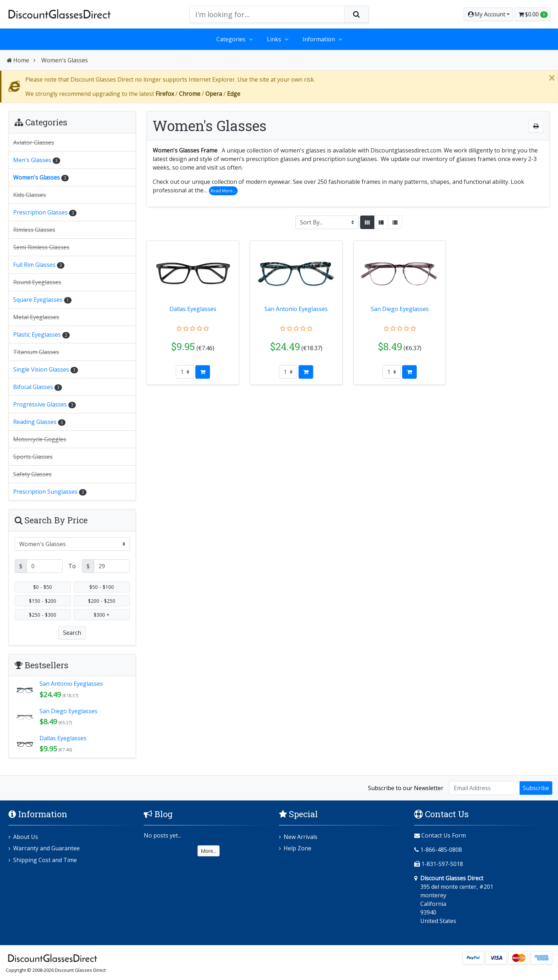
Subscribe (536, 788)
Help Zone (298, 849)
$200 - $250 (102, 601)
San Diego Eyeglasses (400, 309)
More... (209, 851)
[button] (488, 14)
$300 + (102, 615)
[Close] (552, 78)
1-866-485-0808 (441, 850)
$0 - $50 (43, 587)
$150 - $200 (43, 601)
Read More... (223, 191)
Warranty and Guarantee (46, 849)
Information (319, 39)
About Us (26, 837)
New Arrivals (301, 837)
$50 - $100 (102, 587)
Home (17, 60)
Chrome (190, 94)
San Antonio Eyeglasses (296, 309)
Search (72, 633)
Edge (234, 94)
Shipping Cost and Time (45, 860)
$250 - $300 (43, 615)
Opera (214, 94)
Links (274, 39)
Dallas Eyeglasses (193, 309)
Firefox (165, 94)
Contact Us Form (440, 836)
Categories (231, 39)
